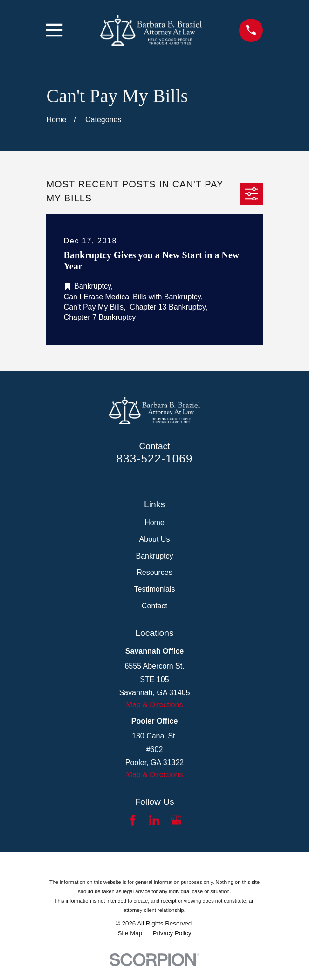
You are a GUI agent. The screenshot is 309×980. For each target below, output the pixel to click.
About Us (155, 539)
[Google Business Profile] (176, 820)
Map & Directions (155, 705)
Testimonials (154, 589)
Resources (154, 572)
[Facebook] (133, 820)
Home (154, 522)
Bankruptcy (154, 556)
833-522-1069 (155, 459)
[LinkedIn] (154, 820)
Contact (154, 606)
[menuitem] (130, 934)
